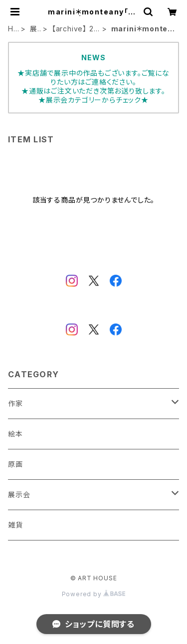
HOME (11, 29)
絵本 (15, 434)
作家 (15, 403)
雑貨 (15, 525)
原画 (15, 464)
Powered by (94, 594)
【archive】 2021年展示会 (75, 29)
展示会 (34, 29)
